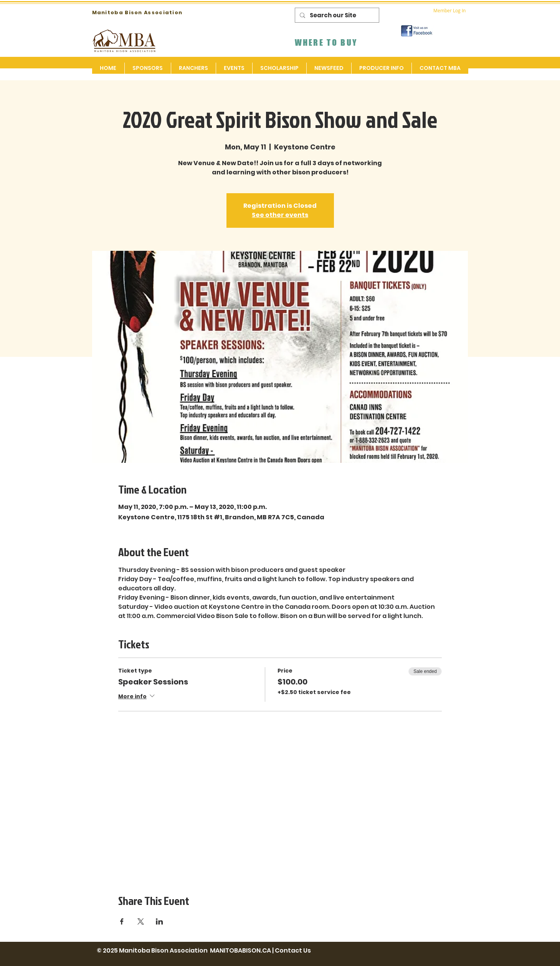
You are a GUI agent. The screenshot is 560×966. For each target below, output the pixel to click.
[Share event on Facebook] (122, 921)
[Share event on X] (141, 921)
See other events (280, 215)
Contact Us (293, 950)
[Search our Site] (336, 15)
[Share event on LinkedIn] (159, 921)
